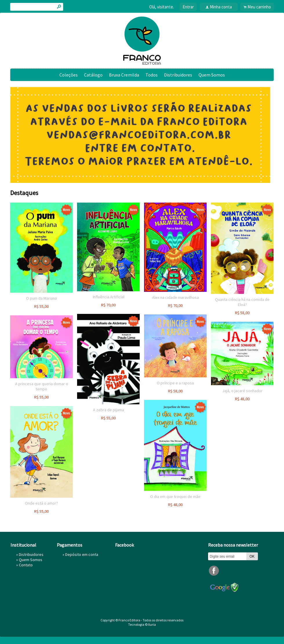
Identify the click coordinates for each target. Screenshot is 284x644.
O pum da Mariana (41, 298)
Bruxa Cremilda (124, 75)
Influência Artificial (109, 297)
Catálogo (93, 75)
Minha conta (221, 7)
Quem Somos (212, 75)
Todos (152, 75)
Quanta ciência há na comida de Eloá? (242, 302)
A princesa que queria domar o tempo (42, 386)
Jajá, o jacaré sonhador (242, 391)
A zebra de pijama (109, 410)
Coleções (69, 75)
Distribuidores (178, 75)
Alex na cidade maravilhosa (175, 297)
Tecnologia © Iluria (142, 624)
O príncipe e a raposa (175, 383)
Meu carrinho (259, 7)
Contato (26, 565)
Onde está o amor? (41, 503)
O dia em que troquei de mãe (175, 496)
